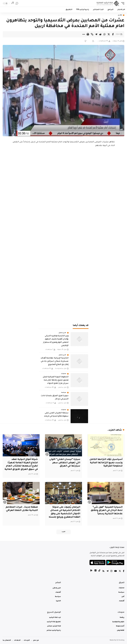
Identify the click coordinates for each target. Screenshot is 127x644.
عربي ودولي (62, 333)
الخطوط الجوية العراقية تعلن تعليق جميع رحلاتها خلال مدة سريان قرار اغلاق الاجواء (56, 380)
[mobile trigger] (122, 3)
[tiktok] (99, 571)
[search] (17, 3)
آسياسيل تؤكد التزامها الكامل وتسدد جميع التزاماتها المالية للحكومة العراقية (106, 463)
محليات (64, 374)
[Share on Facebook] (113, 34)
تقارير (120, 15)
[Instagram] (111, 571)
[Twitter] (120, 571)
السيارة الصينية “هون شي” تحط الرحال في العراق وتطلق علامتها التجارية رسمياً (107, 511)
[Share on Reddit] (100, 34)
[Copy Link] (92, 34)
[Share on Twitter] (109, 34)
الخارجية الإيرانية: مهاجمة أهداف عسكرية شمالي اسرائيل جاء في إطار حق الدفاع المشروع (54, 361)
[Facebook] (124, 571)
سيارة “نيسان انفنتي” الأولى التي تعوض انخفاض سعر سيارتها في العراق (65, 463)
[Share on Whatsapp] (105, 34)
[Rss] (103, 571)
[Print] (88, 34)
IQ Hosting (120, 640)
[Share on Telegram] (96, 34)
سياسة (64, 393)
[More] (84, 34)
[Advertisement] (64, 297)
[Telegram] (107, 571)
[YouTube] (116, 571)
